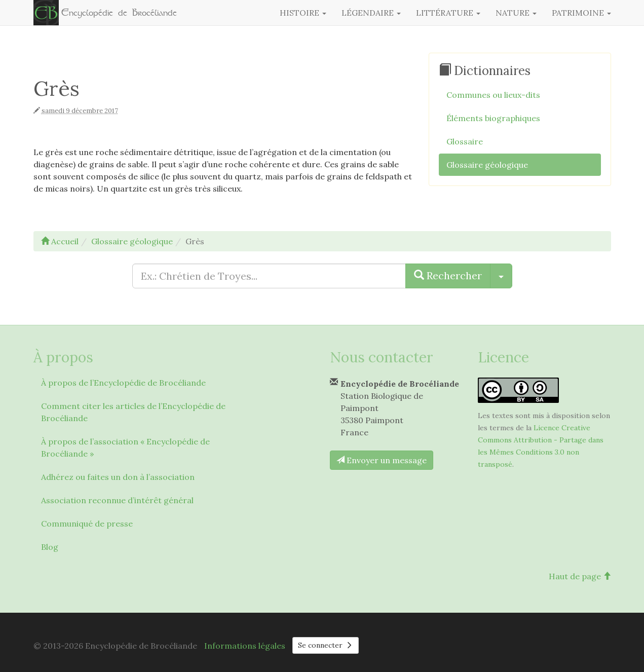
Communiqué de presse (87, 524)
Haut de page (580, 576)
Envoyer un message (382, 460)
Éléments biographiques (493, 118)
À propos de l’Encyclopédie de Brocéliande (123, 383)
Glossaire (465, 141)
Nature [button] (516, 13)
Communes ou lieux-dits (493, 95)
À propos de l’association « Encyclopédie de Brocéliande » (125, 447)
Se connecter (326, 645)
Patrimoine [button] (581, 13)
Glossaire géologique (487, 165)
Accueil (60, 241)
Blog (50, 547)
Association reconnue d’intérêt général (117, 500)
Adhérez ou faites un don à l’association (118, 477)
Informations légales (245, 646)
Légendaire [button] (371, 13)
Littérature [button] (448, 13)
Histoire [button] (303, 13)
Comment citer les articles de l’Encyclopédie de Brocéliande (133, 412)
